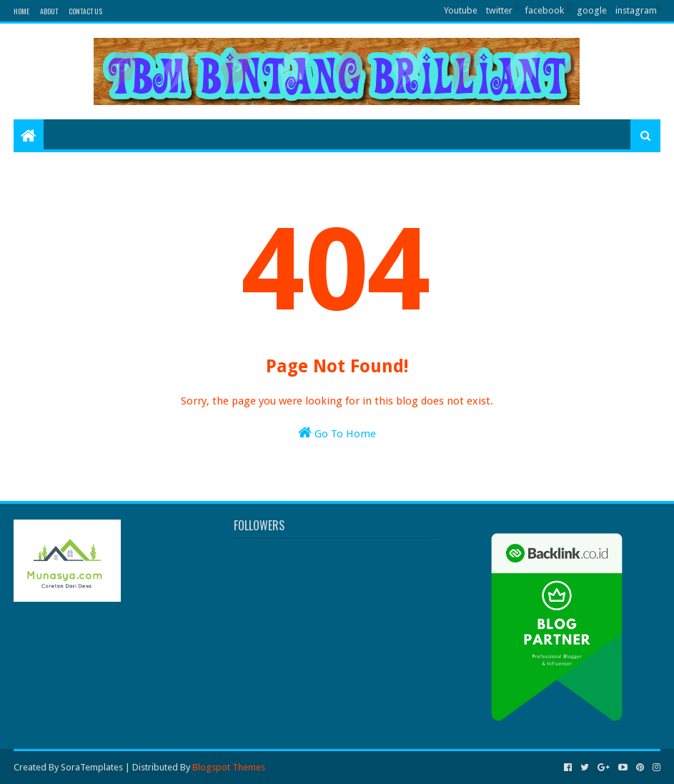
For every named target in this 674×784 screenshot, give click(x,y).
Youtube (461, 10)
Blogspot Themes (229, 767)
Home (21, 11)
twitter (499, 10)
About (49, 11)
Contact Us (85, 11)
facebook (544, 10)
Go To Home (337, 433)
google (592, 10)
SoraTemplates (92, 767)
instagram (636, 10)
